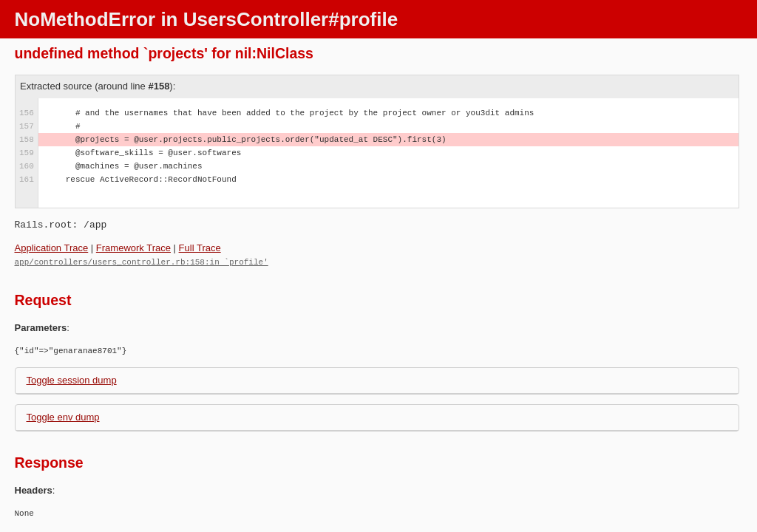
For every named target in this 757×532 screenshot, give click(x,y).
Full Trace (200, 248)
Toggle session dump (72, 379)
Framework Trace (133, 248)
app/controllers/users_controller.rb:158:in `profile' (142, 261)
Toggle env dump (63, 416)
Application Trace (52, 248)
